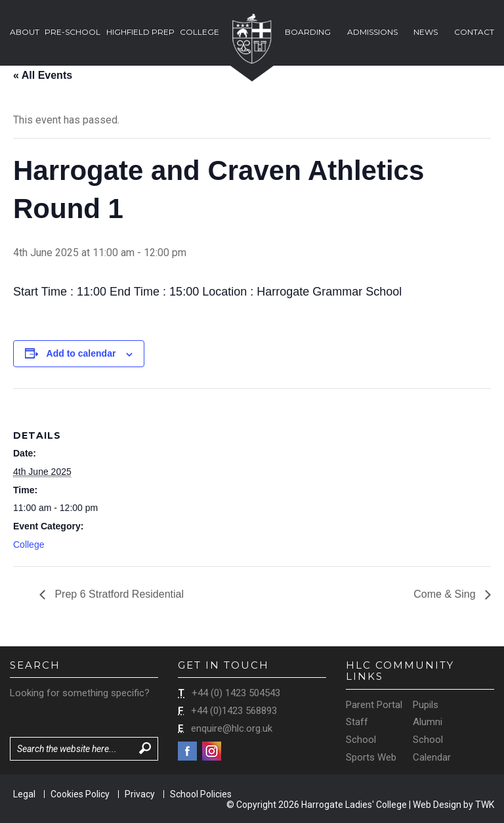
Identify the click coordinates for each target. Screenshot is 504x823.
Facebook (187, 751)
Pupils (426, 705)
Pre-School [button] (73, 32)
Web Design (437, 805)
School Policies (201, 794)
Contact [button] (474, 32)
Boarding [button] (308, 32)
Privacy (140, 794)
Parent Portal (374, 705)
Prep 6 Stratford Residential (118, 594)
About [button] (25, 32)
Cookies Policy (80, 794)
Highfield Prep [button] (140, 32)
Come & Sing (446, 594)
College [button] (199, 32)
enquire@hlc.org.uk (232, 728)
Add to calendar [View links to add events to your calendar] (81, 353)
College (29, 545)
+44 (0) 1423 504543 (236, 693)
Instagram (212, 751)
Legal (24, 794)
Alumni (428, 722)
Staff (357, 722)
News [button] (426, 32)
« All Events (43, 75)
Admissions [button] (372, 32)
